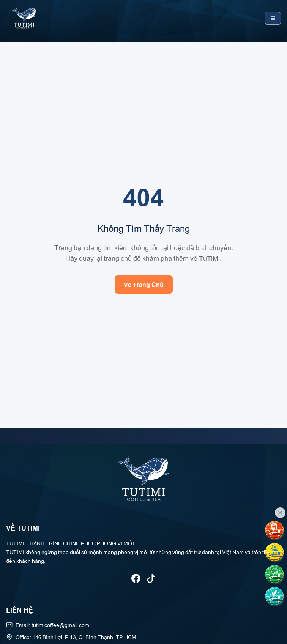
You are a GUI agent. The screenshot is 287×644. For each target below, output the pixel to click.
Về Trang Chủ (144, 284)
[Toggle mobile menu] (273, 18)
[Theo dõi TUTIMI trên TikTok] (151, 578)
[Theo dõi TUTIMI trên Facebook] (136, 578)
